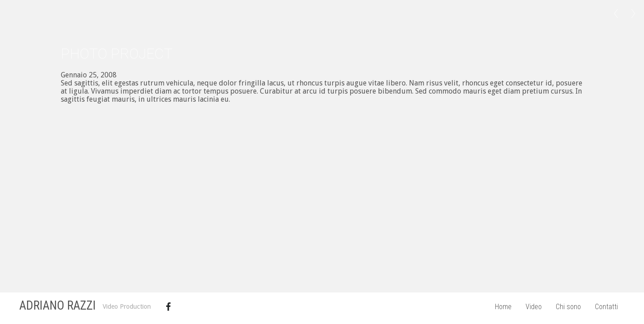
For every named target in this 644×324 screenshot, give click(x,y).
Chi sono (568, 307)
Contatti (606, 307)
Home (503, 307)
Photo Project (117, 54)
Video (534, 307)
